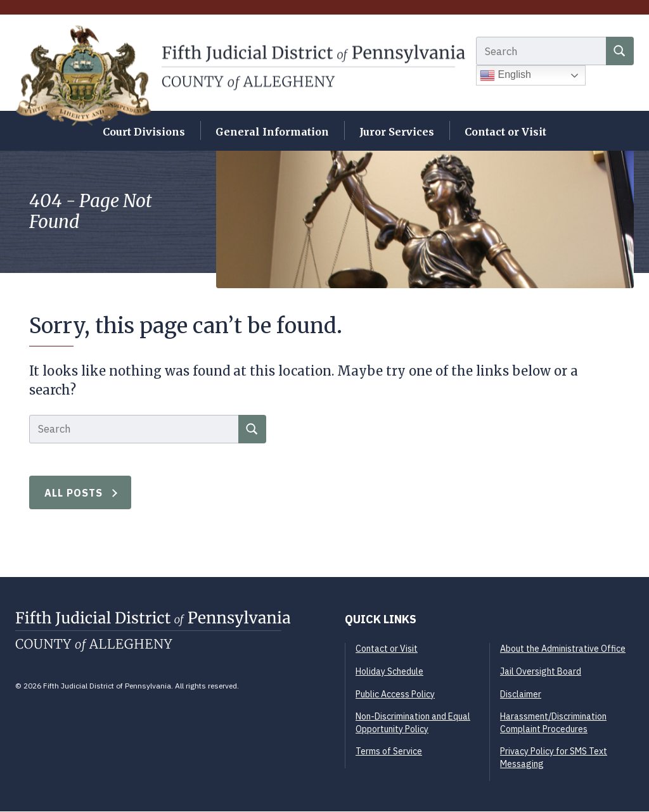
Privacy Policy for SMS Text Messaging (554, 759)
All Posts (74, 493)
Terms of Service (389, 752)
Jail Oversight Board (541, 672)
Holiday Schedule (389, 672)
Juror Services (397, 132)
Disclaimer (521, 695)
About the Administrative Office (563, 650)
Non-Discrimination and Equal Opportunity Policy (413, 724)
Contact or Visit (505, 132)
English (505, 77)
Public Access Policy (395, 695)
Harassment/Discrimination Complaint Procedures (553, 724)
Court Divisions (144, 132)
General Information (272, 132)
